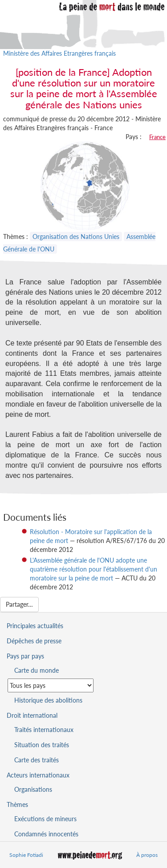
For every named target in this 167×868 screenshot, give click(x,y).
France (157, 137)
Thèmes (17, 804)
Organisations (33, 789)
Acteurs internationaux (38, 775)
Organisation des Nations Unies (76, 237)
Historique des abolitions (48, 700)
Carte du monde (37, 670)
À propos (147, 855)
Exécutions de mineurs (45, 819)
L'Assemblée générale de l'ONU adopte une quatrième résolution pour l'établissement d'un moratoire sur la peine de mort (94, 569)
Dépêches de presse (34, 641)
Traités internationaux (44, 730)
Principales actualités (35, 626)
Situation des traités (42, 745)
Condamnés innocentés (46, 834)
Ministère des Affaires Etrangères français (59, 53)
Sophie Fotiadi (26, 855)
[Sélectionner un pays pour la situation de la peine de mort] (51, 685)
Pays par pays (25, 656)
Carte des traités (37, 760)
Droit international (32, 715)
